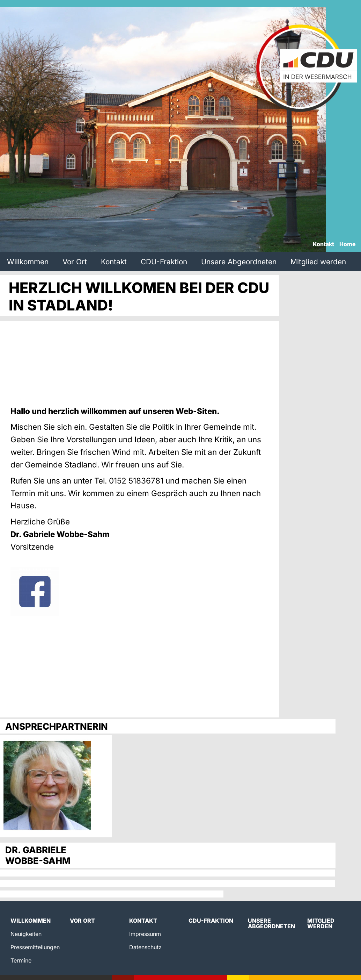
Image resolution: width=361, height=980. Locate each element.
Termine (21, 960)
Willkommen (28, 262)
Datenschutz (145, 947)
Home (348, 244)
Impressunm (145, 934)
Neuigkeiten (26, 934)
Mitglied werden (318, 262)
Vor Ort (75, 262)
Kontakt (323, 244)
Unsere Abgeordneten (239, 262)
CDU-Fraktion (164, 262)
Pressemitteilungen (35, 947)
